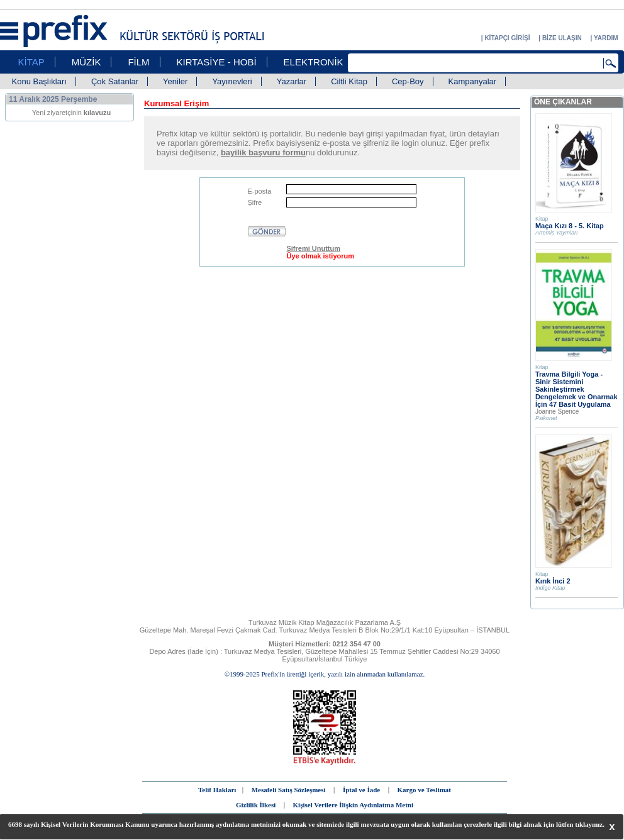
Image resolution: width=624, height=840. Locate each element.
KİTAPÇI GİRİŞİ (507, 38)
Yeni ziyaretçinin (72, 113)
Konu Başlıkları (39, 81)
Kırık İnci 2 (553, 581)
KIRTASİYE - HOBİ (217, 62)
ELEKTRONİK (314, 62)
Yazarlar (292, 81)
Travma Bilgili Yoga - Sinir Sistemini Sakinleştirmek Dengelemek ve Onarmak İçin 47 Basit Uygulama (577, 389)
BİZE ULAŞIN (562, 38)
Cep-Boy (408, 81)
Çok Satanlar (115, 81)
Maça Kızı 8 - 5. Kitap (570, 226)
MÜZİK (86, 62)
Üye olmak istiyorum (320, 256)
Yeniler (175, 81)
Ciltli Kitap (349, 81)
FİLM (138, 62)
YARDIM (606, 38)
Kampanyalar (473, 81)
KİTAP (31, 62)
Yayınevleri (232, 81)
